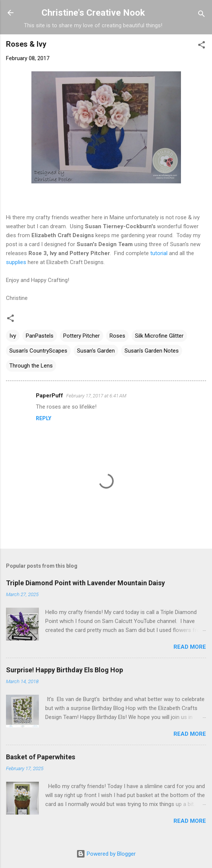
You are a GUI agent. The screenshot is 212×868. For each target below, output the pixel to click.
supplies (16, 262)
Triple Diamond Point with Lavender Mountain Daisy (85, 583)
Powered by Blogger (106, 854)
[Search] (202, 15)
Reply (44, 418)
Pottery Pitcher (82, 336)
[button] (202, 46)
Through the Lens (31, 366)
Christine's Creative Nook (93, 13)
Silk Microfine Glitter (159, 336)
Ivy (13, 336)
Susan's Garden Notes (152, 351)
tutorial (158, 253)
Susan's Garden (96, 351)
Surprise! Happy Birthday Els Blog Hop (64, 670)
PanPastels (40, 336)
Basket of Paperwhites (41, 757)
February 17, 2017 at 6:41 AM (96, 396)
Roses (117, 336)
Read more (190, 647)
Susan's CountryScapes (38, 351)
